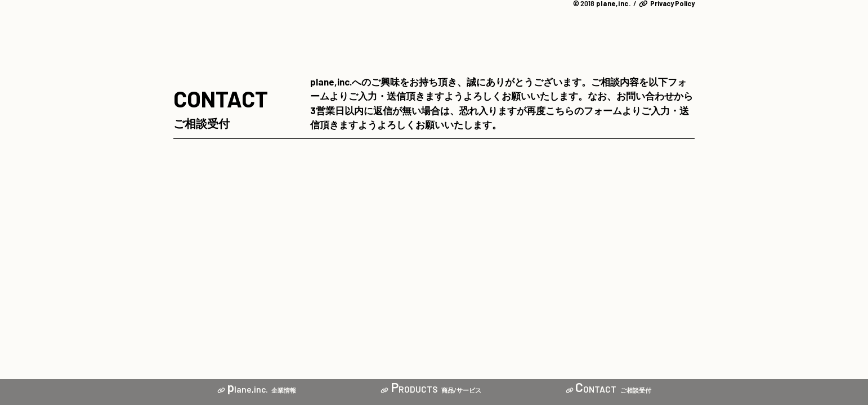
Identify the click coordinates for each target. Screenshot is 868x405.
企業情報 (257, 390)
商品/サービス (431, 390)
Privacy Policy (667, 4)
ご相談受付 (609, 390)
